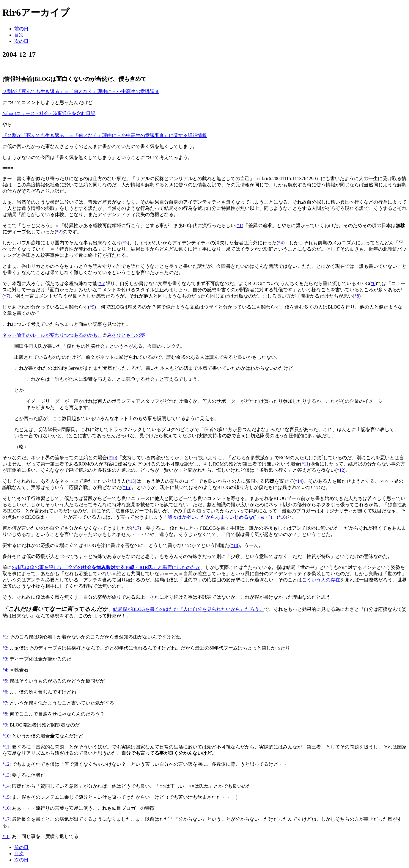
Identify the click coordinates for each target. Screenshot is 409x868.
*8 (357, 296)
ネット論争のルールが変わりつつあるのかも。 (52, 335)
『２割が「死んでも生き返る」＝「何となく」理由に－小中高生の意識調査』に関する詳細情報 (105, 135)
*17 (136, 528)
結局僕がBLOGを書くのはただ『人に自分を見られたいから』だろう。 (188, 609)
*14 (298, 481)
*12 (340, 470)
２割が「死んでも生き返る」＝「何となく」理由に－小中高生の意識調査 (81, 91)
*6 (373, 283)
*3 (125, 243)
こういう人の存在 (321, 580)
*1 (239, 225)
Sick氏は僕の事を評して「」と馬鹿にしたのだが (106, 567)
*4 (281, 243)
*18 (235, 545)
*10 (112, 458)
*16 (282, 517)
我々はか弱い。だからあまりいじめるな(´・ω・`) (220, 517)
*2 (59, 232)
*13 (131, 481)
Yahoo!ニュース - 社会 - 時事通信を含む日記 (49, 113)
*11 (305, 464)
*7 (6, 296)
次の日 (21, 41)
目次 (19, 35)
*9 (92, 307)
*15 (126, 487)
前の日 (21, 29)
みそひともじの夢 (126, 335)
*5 (101, 283)
